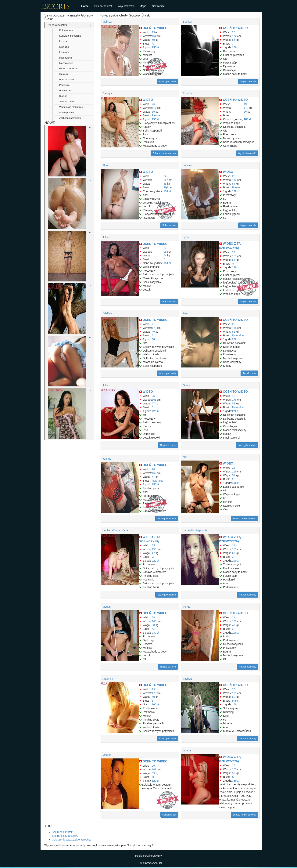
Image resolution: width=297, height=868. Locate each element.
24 (165, 176)
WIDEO (148, 100)
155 (234, 328)
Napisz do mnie (248, 81)
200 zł (236, 47)
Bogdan (187, 22)
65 (165, 184)
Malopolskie (66, 58)
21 (153, 324)
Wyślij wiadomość (247, 153)
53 (153, 773)
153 (234, 769)
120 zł (236, 191)
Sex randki (158, 6)
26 (153, 104)
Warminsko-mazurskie (71, 107)
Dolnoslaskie (66, 30)
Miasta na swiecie (69, 69)
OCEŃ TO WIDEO (155, 28)
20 (234, 176)
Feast (186, 313)
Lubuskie (64, 52)
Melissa (107, 22)
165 (154, 621)
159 (234, 472)
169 (234, 180)
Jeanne (107, 459)
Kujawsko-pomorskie (70, 36)
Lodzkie (63, 41)
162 (154, 473)
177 (154, 108)
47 (153, 553)
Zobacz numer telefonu (164, 153)
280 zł (236, 267)
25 (153, 396)
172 (234, 36)
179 (246, 108)
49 (153, 332)
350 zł (156, 484)
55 (234, 40)
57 (153, 477)
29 (234, 32)
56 (245, 112)
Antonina (108, 679)
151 (234, 549)
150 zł (156, 119)
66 (153, 112)
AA (154, 629)
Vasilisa (187, 679)
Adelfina (107, 313)
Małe (235, 701)
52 (234, 332)
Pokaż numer (169, 225)
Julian (106, 237)
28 (153, 617)
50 (234, 697)
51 (234, 475)
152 (166, 252)
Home (85, 6)
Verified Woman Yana (115, 530)
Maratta (107, 755)
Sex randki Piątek (62, 832)
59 (153, 40)
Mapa (143, 6)
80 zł (155, 339)
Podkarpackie (66, 80)
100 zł (236, 561)
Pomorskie (65, 91)
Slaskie (63, 96)
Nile (185, 457)
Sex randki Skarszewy (65, 836)
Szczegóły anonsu (247, 445)
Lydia (186, 237)
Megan (107, 607)
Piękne (156, 115)
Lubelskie (64, 47)
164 (154, 36)
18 (234, 396)
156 (154, 549)
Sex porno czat (103, 6)
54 (234, 184)
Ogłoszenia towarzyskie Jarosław (71, 840)
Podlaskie (64, 85)
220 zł (156, 411)
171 (234, 693)
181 (234, 256)
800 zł (156, 704)
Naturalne (238, 335)
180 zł (247, 119)
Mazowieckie (66, 63)
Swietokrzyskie (67, 102)
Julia (105, 385)
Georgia (107, 93)
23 (234, 468)
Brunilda (188, 93)
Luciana (187, 165)
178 (154, 328)
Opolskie (64, 74)
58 (153, 625)
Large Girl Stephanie (195, 530)
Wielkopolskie (67, 113)
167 (166, 180)
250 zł (156, 47)
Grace (186, 385)
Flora (106, 165)
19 (153, 32)
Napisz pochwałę (167, 81)
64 (165, 255)
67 (153, 403)
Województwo (126, 6)
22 (234, 252)
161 (154, 400)
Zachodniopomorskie (70, 118)
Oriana (187, 750)
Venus (186, 607)
